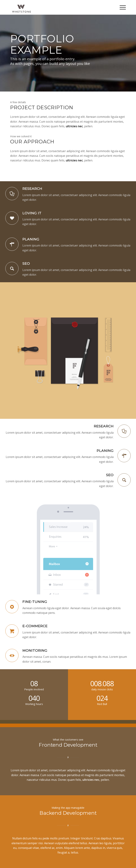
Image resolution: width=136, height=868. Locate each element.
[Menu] (121, 7)
